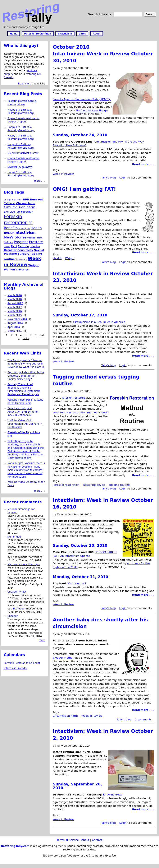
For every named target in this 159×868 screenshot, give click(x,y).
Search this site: (101, 14)
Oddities (31, 238)
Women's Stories (16, 270)
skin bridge (14, 537)
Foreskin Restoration (38, 34)
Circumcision (26, 203)
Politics (9, 242)
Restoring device (94, 485)
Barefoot (18, 200)
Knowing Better (113, 795)
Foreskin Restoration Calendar (22, 663)
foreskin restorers (74, 398)
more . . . (40, 181)
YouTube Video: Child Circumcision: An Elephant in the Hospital (25, 424)
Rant (14, 246)
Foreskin (27, 212)
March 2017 (15, 307)
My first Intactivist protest (23, 153)
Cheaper (13, 616)
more (42, 640)
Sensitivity (25, 250)
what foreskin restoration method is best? (81, 412)
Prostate (36, 242)
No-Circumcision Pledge (92, 110)
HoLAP (9, 233)
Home (14, 34)
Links (82, 34)
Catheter (10, 203)
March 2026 (15, 295)
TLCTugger (19, 609)
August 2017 (15, 303)
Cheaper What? (17, 592)
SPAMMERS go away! (20, 167)
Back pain (9, 200)
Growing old (24, 228)
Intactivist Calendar (16, 668)
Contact (97, 840)
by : (10, 529)
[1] (99, 695)
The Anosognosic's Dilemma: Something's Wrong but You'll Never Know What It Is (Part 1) (26, 364)
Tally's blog (108, 178)
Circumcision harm (65, 716)
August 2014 (15, 323)
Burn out (36, 199)
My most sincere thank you (24, 564)
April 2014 (14, 327)
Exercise (10, 212)
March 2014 (15, 331)
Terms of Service (68, 840)
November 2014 (17, 319)
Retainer (10, 250)
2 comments (143, 720)
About (97, 34)
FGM (18, 212)
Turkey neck (21, 259)
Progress (21, 242)
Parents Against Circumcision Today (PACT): (82, 99)
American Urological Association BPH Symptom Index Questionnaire (23, 412)
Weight (70, 258)
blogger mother (63, 658)
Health (57, 258)
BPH (26, 199)
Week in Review (63, 174)
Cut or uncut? (77, 583)
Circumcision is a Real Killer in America (99, 322)
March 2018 (15, 299)
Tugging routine (119, 485)
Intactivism (65, 34)
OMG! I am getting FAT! (84, 189)
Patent (39, 238)
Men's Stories (15, 237)
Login (123, 178)
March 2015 (15, 315)
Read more (25, 84)
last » (26, 338)
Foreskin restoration (66, 485)
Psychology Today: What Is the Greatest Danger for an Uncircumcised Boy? (26, 376)
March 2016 (15, 311)
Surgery (24, 254)
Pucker (7, 247)
